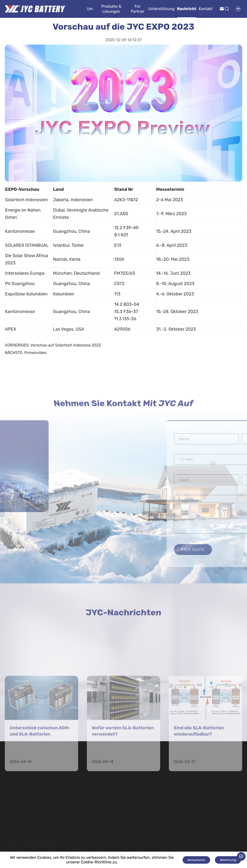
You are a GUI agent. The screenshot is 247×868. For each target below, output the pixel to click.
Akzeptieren (196, 860)
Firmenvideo (35, 353)
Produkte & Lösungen (111, 9)
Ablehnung (228, 860)
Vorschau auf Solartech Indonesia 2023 (66, 345)
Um (90, 9)
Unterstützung (161, 9)
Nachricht (187, 9)
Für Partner (137, 9)
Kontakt (206, 9)
